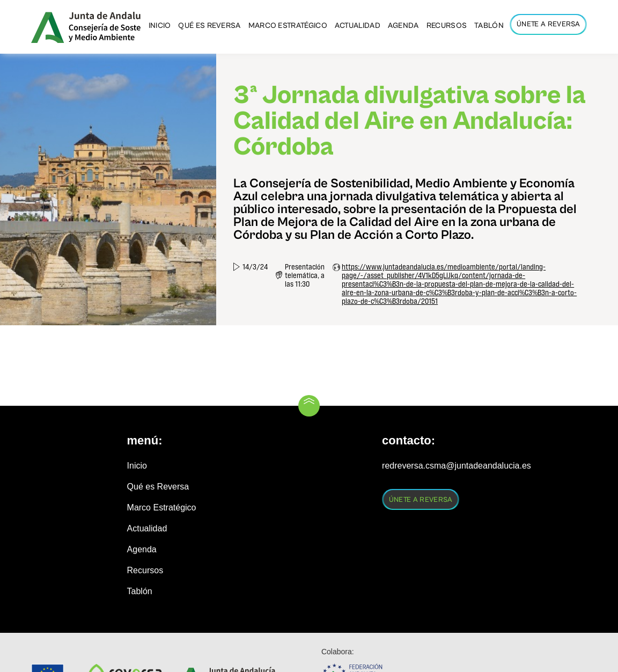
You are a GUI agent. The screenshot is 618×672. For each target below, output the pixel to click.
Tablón (140, 591)
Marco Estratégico (162, 507)
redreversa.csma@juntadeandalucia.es (457, 466)
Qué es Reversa (158, 487)
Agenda (142, 549)
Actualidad (147, 528)
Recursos (145, 570)
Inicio (137, 466)
